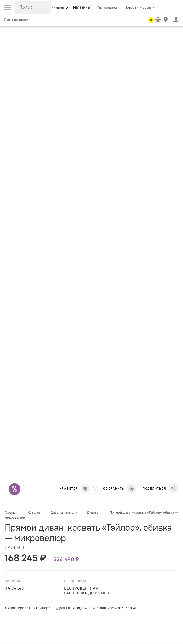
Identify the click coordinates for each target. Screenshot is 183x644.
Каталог (34, 513)
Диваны (93, 513)
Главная (11, 513)
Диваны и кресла (64, 513)
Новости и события (140, 8)
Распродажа (107, 8)
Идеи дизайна (16, 19)
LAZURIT (15, 548)
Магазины (81, 8)
